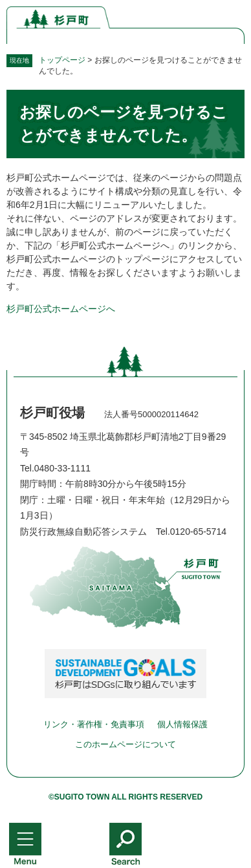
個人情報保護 (182, 724)
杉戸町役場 (52, 413)
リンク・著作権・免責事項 (94, 724)
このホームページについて (125, 744)
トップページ (62, 60)
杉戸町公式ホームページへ (61, 309)
